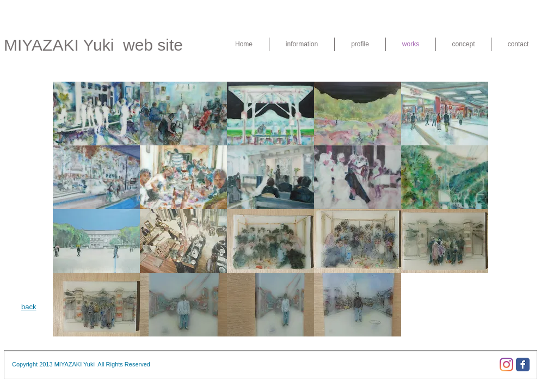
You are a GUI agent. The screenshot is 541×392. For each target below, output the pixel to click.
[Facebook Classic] (523, 365)
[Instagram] (506, 365)
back (29, 307)
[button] (96, 114)
